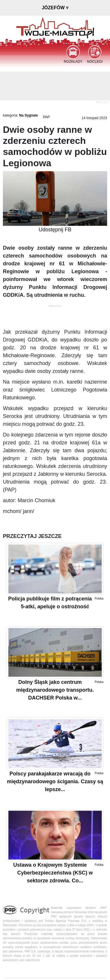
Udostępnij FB (55, 230)
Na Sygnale (29, 115)
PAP (46, 117)
